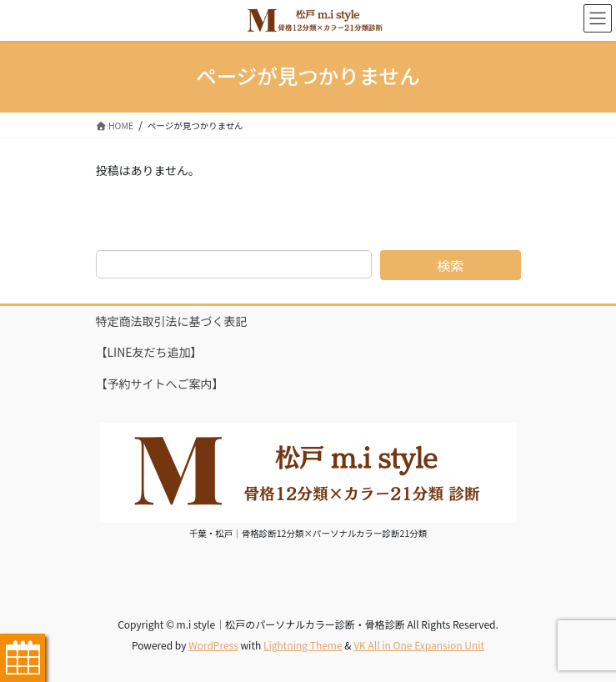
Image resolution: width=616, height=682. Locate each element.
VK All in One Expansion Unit (419, 645)
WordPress (213, 645)
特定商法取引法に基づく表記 (172, 321)
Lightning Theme (303, 645)
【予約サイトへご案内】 (160, 384)
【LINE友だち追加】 (149, 352)
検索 (450, 265)
